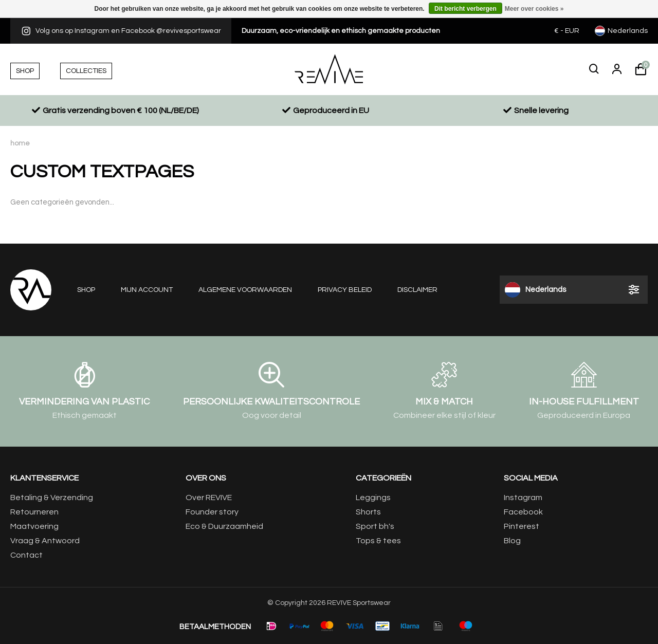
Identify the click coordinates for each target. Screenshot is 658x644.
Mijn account (147, 290)
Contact (26, 555)
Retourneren (34, 512)
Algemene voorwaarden (245, 290)
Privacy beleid (345, 290)
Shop (86, 290)
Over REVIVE (209, 498)
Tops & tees (378, 541)
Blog (512, 541)
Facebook (523, 512)
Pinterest (522, 526)
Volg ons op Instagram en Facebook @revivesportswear (121, 31)
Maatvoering (34, 526)
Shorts (368, 512)
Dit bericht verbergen (465, 9)
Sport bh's (375, 526)
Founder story (212, 512)
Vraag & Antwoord (45, 541)
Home (20, 143)
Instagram (523, 498)
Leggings (373, 498)
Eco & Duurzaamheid (224, 526)
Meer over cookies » (534, 9)
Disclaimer (417, 290)
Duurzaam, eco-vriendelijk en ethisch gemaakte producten (341, 31)
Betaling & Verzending (52, 498)
